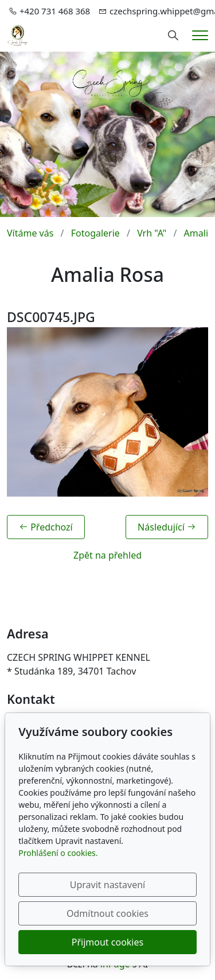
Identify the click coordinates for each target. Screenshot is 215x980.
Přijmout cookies (107, 942)
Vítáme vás (30, 233)
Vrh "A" (152, 233)
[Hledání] (173, 36)
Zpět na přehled (107, 555)
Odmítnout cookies (107, 913)
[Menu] (200, 35)
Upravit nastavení (107, 885)
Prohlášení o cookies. (58, 853)
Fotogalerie (95, 233)
